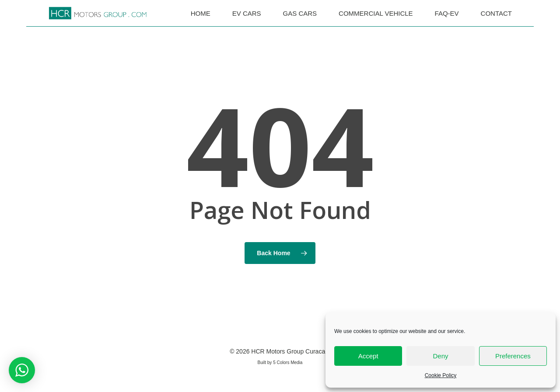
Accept (368, 356)
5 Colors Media (288, 363)
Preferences (513, 356)
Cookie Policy (441, 375)
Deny (440, 356)
